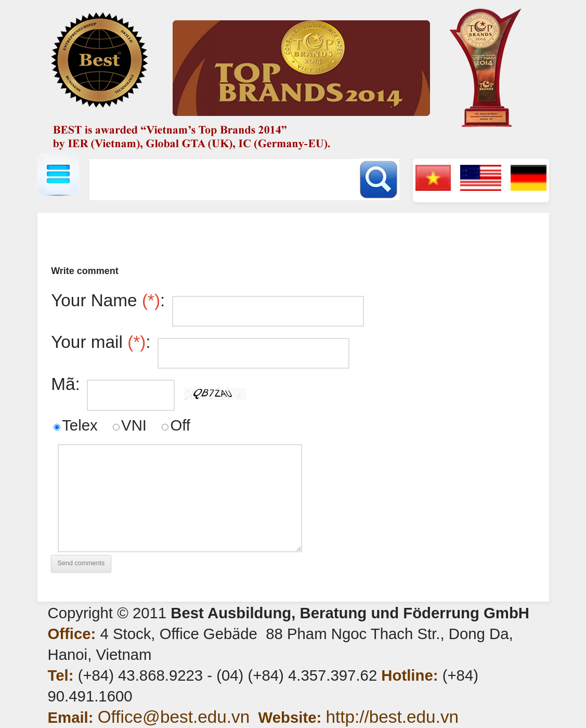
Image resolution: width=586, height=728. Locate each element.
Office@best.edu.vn (174, 717)
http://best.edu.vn (392, 717)
